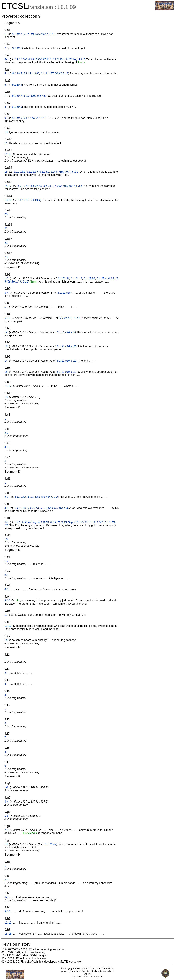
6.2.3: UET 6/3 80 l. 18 (55, 73)
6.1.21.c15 (64, 293)
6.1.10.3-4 (21, 59)
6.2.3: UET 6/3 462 (35, 96)
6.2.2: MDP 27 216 (40, 59)
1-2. (7, 278)
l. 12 (74, 372)
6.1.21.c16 (66, 318)
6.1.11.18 (76, 278)
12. (6, 332)
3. (6, 684)
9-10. (8, 911)
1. (6, 34)
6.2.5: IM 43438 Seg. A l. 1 (39, 34)
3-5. (7, 575)
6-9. (7, 522)
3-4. (7, 59)
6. (6, 85)
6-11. (8, 318)
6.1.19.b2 (23, 186)
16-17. (8, 186)
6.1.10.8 (17, 107)
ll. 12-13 (41, 118)
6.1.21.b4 (32, 172)
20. (6, 214)
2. (6, 48)
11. (6, 143)
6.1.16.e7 (51, 844)
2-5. (7, 880)
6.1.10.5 (17, 73)
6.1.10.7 (17, 96)
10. (6, 132)
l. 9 (73, 332)
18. (6, 397)
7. (6, 96)
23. (6, 257)
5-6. (7, 816)
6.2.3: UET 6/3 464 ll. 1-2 (43, 497)
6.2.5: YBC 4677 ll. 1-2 (65, 172)
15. (6, 172)
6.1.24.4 (35, 200)
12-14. (8, 154)
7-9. (7, 830)
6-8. (7, 897)
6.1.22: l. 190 (31, 73)
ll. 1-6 (77, 318)
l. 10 (74, 346)
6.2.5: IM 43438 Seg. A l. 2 (69, 59)
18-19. (8, 200)
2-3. (7, 433)
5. (6, 73)
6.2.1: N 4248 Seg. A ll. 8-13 (32, 522)
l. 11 (74, 361)
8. (6, 107)
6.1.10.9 (17, 118)
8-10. (8, 601)
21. (6, 229)
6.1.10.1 (17, 34)
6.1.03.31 (64, 278)
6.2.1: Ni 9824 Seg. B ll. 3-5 (67, 522)
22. (6, 243)
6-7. (7, 589)
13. (6, 346)
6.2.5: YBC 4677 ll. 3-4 (68, 186)
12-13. (8, 626)
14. (6, 361)
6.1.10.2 (17, 48)
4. (6, 695)
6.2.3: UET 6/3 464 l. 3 (54, 508)
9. (6, 118)
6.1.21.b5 (36, 186)
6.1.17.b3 (29, 118)
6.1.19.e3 (33, 508)
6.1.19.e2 (20, 497)
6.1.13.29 (20, 508)
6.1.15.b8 (89, 278)
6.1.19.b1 (19, 172)
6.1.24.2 (44, 172)
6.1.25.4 (102, 278)
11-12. (8, 923)
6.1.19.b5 (23, 200)
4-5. (7, 447)
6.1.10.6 (17, 85)
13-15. (8, 934)
